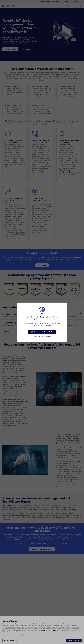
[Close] (65, 304)
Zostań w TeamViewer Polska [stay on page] (42, 337)
